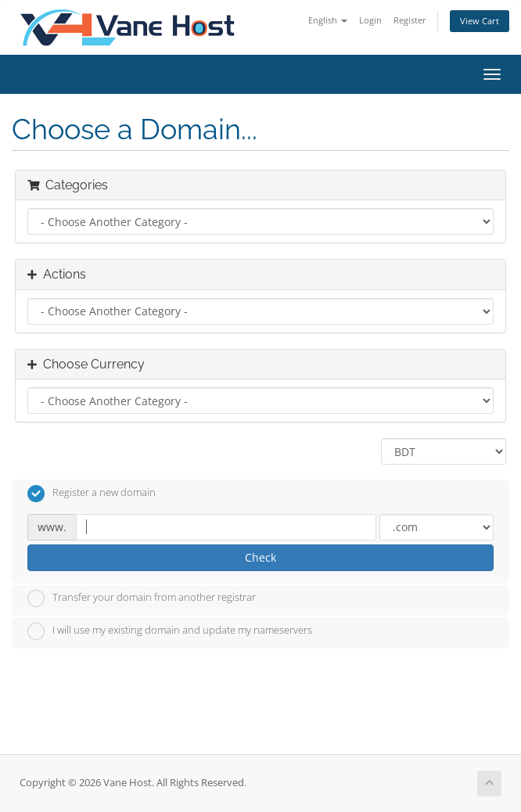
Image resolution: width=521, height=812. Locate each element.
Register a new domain (92, 494)
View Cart (480, 21)
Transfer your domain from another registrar (142, 598)
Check (260, 557)
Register (410, 20)
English (328, 20)
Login (370, 20)
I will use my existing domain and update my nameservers (170, 631)
